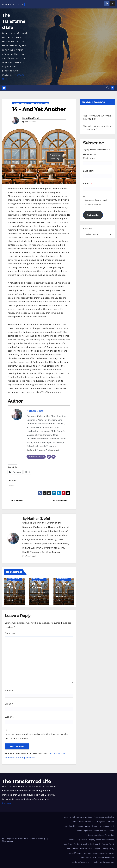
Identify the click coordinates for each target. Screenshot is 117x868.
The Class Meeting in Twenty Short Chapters (31, 103)
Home (66, 817)
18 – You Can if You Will (63, 587)
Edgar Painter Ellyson (87, 826)
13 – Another (62, 501)
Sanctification (75, 853)
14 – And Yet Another (39, 109)
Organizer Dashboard (90, 844)
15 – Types (15, 501)
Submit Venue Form (88, 858)
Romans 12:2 (9, 803)
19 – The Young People (38, 587)
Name (9, 691)
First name (89, 158)
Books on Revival (86, 822)
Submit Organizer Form (104, 853)
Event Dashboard (106, 826)
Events (111, 831)
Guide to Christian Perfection (101, 835)
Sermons (87, 853)
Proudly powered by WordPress (16, 838)
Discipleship (71, 826)
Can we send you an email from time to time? (96, 202)
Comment (11, 633)
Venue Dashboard (106, 858)
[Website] (49, 457)
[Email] (53, 457)
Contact (110, 822)
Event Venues (100, 831)
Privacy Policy (108, 849)
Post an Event (108, 844)
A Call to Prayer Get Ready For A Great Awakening (92, 817)
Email (9, 704)
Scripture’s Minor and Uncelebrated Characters (93, 862)
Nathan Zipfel (32, 118)
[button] (107, 88)
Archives (88, 229)
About (74, 822)
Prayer (97, 849)
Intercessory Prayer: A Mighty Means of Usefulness (92, 840)
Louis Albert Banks (71, 844)
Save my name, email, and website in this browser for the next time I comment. (36, 736)
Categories (100, 822)
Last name (89, 171)
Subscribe (93, 215)
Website (9, 717)
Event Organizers (85, 831)
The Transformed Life (14, 21)
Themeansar (7, 841)
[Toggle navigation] (56, 88)
